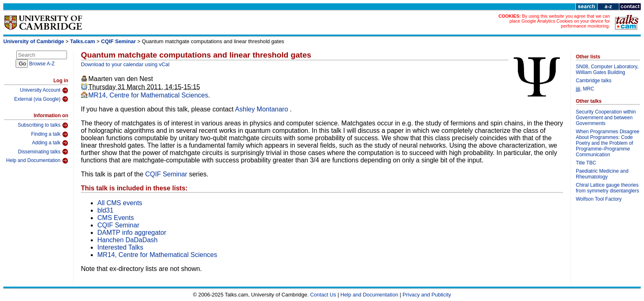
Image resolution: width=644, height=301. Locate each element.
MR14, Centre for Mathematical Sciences (148, 95)
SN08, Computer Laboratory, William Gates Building (607, 69)
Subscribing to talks (43, 125)
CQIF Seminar (118, 41)
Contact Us (323, 295)
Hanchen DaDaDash (128, 240)
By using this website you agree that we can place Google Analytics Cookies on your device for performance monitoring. (560, 21)
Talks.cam (83, 41)
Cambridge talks (594, 81)
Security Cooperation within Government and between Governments (606, 118)
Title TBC (586, 163)
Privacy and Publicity (427, 295)
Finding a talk (50, 134)
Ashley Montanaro (262, 109)
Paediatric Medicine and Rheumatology (602, 174)
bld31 (105, 210)
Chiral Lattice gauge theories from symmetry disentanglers (607, 188)
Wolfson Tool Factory (599, 199)
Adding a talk (50, 143)
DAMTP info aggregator (132, 233)
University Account (44, 90)
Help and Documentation (37, 161)
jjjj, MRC (585, 89)
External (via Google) (41, 99)
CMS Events (116, 218)
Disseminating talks (43, 152)
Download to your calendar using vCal (125, 64)
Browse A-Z (42, 64)
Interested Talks (120, 247)
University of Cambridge (34, 41)
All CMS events (120, 203)
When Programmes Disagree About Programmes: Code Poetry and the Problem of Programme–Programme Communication (608, 143)
